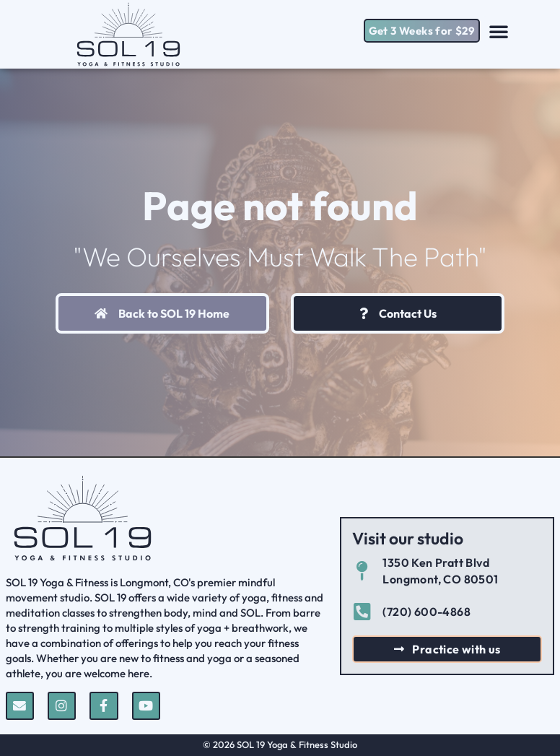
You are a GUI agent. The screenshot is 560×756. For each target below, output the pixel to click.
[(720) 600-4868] (362, 611)
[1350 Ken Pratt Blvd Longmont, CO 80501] (362, 571)
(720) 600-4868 (426, 612)
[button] (499, 31)
